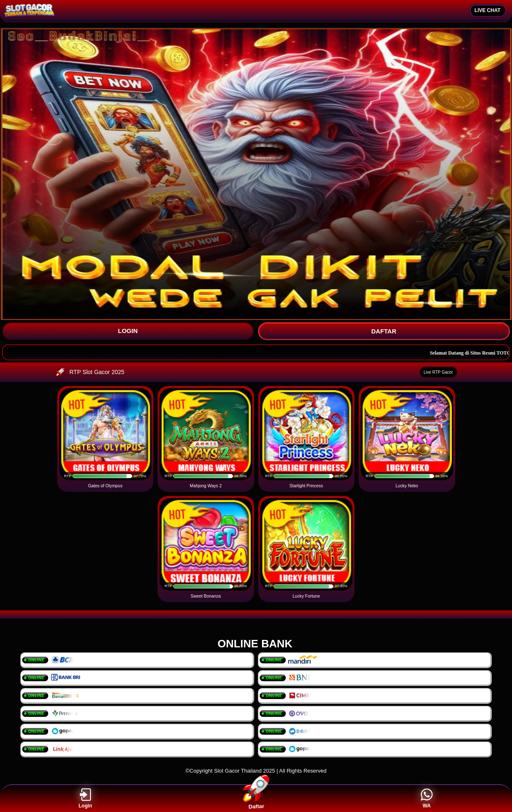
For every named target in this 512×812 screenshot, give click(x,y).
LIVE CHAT (488, 10)
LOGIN (128, 331)
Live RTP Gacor (438, 372)
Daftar (256, 798)
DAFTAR (384, 331)
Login (86, 799)
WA (427, 799)
